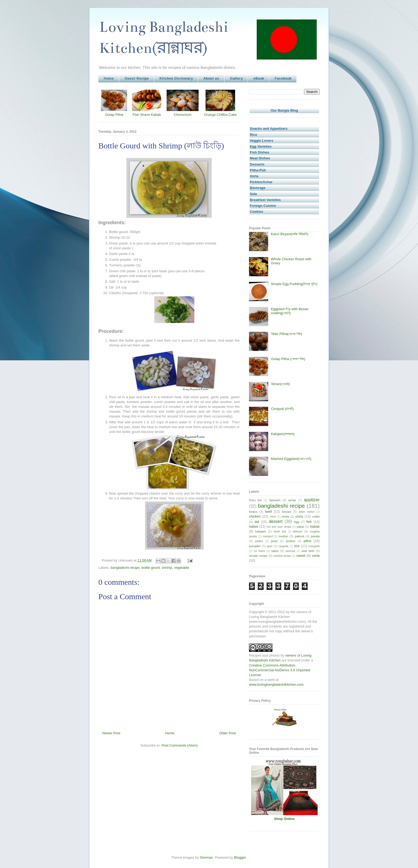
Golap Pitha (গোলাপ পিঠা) (288, 359)
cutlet (316, 516)
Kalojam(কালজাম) (283, 434)
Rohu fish (255, 500)
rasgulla (283, 546)
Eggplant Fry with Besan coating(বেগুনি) (290, 311)
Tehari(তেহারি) (280, 384)
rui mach (259, 551)
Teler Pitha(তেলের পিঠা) (286, 334)
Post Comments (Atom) (180, 745)
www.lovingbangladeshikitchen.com (276, 684)
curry (299, 516)
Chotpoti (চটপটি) (282, 409)
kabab (315, 526)
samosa (290, 551)
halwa (254, 526)
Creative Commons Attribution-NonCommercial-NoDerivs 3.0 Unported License (280, 670)
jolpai (300, 526)
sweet (301, 556)
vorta (316, 556)
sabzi (275, 551)
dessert (276, 521)
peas (274, 541)
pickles (291, 541)
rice (297, 546)
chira (273, 517)
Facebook (283, 78)
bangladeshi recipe (125, 568)
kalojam (261, 531)
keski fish (280, 532)
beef (269, 512)
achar (292, 500)
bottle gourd (151, 568)
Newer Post (111, 733)
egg (296, 522)
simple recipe (258, 556)
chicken (255, 516)
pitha (307, 541)
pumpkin (255, 546)
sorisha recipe (282, 556)
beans (253, 512)
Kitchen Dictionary (176, 78)
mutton (283, 536)
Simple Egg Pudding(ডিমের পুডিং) (294, 284)
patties (259, 541)
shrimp (167, 568)
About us (211, 78)
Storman (206, 857)
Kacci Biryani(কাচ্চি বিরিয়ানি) (290, 234)
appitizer (312, 500)
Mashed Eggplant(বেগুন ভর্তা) (291, 459)
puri (270, 546)
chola (285, 516)
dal (257, 522)
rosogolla (314, 546)
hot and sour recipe (279, 527)
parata (315, 536)
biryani (287, 512)
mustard (268, 536)
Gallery (236, 78)
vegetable (182, 568)
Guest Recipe (137, 78)
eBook (259, 78)
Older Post (228, 733)
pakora (300, 536)
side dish (308, 551)
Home (109, 78)
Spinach (275, 500)
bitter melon (307, 512)
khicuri (298, 531)
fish (309, 522)
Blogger (240, 857)
